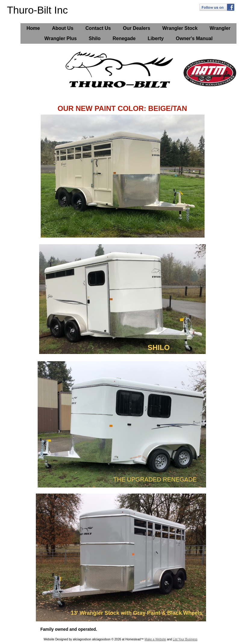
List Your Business (185, 639)
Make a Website (155, 639)
